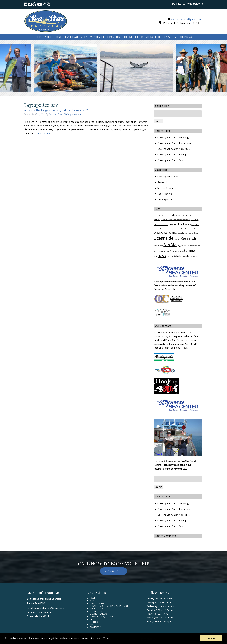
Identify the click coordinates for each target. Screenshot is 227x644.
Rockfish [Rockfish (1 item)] (156, 246)
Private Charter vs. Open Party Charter (84, 37)
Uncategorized (165, 199)
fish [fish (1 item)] (193, 225)
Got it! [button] (211, 638)
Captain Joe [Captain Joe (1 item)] (186, 220)
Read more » (43, 133)
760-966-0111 (180, 469)
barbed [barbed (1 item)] (156, 216)
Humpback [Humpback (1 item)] (157, 229)
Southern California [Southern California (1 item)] (167, 251)
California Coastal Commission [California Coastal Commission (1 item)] (171, 220)
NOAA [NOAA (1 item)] (194, 229)
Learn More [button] (102, 638)
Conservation (97, 603)
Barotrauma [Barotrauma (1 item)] (163, 216)
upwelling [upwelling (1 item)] (170, 256)
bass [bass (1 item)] (169, 216)
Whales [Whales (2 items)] (178, 256)
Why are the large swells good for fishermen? (56, 110)
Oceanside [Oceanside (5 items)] (163, 238)
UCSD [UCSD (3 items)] (162, 256)
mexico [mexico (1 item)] (167, 229)
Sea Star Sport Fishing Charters (65, 114)
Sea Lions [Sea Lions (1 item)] (157, 251)
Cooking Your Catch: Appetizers (174, 149)
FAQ (176, 37)
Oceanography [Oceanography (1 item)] (179, 233)
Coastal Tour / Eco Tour (120, 37)
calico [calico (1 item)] (197, 216)
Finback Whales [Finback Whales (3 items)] (180, 224)
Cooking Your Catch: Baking (172, 154)
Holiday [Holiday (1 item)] (197, 225)
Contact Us (186, 37)
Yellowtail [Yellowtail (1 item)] (194, 256)
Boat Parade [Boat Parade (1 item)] (191, 216)
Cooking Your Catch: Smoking (173, 137)
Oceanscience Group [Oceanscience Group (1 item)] (191, 233)
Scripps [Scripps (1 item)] (184, 246)
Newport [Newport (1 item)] (188, 229)
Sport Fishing (165, 194)
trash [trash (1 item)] (155, 256)
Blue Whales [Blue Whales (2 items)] (179, 215)
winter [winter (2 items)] (187, 256)
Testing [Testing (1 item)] (199, 251)
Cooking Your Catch (168, 177)
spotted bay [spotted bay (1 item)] (179, 251)
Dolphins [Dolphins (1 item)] (157, 225)
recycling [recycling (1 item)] (177, 239)
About (48, 37)
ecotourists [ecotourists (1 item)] (164, 225)
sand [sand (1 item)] (161, 246)
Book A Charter (98, 609)
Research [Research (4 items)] (188, 238)
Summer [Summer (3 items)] (190, 250)
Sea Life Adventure (167, 188)
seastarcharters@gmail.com (186, 19)
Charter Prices (98, 611)
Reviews (167, 37)
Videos (149, 37)
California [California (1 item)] (157, 220)
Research (162, 182)
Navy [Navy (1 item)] (183, 229)
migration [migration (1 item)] (174, 229)
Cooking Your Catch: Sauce (171, 160)
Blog (158, 37)
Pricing (58, 37)
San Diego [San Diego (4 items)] (172, 245)
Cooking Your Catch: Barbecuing (174, 143)
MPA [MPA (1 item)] (179, 229)
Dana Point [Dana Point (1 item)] (195, 220)
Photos (139, 37)
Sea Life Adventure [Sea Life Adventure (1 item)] (193, 246)
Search (158, 121)
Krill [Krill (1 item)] (163, 229)
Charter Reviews (98, 614)
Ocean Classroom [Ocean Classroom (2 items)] (164, 232)
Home (39, 37)
